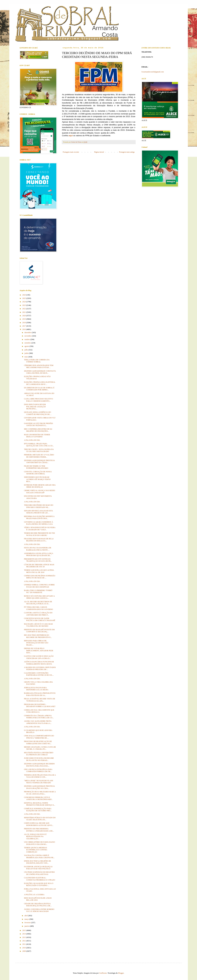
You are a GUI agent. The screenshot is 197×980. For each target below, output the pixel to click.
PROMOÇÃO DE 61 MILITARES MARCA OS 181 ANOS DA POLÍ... (40, 793)
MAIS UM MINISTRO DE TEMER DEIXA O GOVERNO (37, 436)
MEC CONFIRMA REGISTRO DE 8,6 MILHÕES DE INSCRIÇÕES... (38, 430)
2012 (24, 941)
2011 (24, 944)
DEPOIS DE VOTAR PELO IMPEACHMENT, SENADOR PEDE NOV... (39, 651)
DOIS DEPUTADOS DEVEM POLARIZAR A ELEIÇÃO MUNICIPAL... (35, 407)
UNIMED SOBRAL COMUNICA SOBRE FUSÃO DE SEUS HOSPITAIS (39, 586)
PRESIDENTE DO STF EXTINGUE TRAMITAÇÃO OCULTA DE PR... (38, 560)
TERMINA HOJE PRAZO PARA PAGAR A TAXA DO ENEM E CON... (40, 776)
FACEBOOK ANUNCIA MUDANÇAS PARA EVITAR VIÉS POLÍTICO (38, 868)
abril (26, 916)
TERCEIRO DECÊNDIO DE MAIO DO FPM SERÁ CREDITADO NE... (38, 506)
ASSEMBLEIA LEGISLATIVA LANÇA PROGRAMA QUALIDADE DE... (38, 554)
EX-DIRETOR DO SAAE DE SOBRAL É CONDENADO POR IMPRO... (39, 389)
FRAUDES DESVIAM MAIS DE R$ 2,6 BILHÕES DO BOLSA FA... (39, 540)
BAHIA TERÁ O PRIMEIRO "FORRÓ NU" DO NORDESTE (38, 591)
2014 (24, 934)
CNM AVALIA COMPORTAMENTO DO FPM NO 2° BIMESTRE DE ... (39, 737)
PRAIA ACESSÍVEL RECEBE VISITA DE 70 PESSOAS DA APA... (39, 700)
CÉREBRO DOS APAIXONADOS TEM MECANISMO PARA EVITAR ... (39, 366)
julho (26, 350)
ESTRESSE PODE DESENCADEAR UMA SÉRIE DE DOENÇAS (40, 486)
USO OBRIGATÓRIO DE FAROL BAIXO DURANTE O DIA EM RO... (39, 843)
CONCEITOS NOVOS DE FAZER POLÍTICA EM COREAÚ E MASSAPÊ (40, 619)
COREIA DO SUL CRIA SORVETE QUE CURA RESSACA (39, 711)
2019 (24, 319)
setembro (28, 343)
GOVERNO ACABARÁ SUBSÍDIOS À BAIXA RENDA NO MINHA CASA (38, 523)
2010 (24, 948)
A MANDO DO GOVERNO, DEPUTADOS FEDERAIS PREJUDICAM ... (40, 668)
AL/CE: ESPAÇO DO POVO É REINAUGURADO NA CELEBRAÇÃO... (35, 836)
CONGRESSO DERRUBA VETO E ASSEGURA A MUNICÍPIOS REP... (38, 798)
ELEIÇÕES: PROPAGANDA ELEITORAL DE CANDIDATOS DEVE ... (40, 383)
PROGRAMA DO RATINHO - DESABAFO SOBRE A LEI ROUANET (40, 705)
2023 (24, 305)
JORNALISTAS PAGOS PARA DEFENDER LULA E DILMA (36, 689)
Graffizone (103, 973)
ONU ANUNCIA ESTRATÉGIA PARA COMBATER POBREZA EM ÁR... (38, 770)
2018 (24, 323)
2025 (24, 298)
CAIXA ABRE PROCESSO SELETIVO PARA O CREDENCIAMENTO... (38, 400)
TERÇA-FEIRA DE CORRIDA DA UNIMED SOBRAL (37, 361)
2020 (24, 316)
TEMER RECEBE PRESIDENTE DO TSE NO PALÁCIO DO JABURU (39, 534)
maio (26, 357)
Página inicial (99, 152)
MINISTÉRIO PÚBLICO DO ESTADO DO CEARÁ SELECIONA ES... (40, 819)
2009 (24, 951)
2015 (24, 930)
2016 (24, 329)
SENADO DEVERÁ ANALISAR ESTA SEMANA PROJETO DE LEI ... (38, 512)
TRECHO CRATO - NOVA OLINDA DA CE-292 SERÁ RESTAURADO (39, 450)
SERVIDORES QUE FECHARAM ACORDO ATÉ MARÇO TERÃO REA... (37, 479)
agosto (27, 346)
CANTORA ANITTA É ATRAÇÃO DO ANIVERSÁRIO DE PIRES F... (38, 614)
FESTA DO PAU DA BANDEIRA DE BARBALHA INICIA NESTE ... (38, 549)
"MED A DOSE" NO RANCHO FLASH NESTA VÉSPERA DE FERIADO (38, 782)
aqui (71, 136)
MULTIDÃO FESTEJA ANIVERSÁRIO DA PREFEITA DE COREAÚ (39, 754)
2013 (24, 937)
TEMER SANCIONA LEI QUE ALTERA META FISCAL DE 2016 (39, 571)
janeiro (27, 926)
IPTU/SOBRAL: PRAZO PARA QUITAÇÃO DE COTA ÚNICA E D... (39, 445)
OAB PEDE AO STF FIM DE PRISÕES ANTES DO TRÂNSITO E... (38, 424)
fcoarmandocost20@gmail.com (153, 72)
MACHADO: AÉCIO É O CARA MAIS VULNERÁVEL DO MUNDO (38, 625)
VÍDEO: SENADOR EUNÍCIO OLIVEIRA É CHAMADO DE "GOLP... (40, 528)
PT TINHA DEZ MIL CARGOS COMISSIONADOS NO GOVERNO (38, 608)
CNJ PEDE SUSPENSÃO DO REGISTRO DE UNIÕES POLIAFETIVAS (39, 873)
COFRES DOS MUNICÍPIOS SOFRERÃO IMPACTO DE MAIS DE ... (40, 577)
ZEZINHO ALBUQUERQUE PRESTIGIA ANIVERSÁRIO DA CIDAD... (39, 461)
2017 (24, 326)
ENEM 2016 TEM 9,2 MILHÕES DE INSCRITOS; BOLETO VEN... (37, 862)
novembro (28, 336)
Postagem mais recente (71, 152)
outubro (27, 339)
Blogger (121, 973)
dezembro (28, 332)
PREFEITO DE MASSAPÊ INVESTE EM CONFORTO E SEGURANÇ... (39, 631)
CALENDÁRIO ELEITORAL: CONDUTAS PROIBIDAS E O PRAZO (39, 879)
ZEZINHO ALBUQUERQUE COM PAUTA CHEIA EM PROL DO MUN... (40, 372)
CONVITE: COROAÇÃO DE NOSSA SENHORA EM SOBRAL (38, 473)
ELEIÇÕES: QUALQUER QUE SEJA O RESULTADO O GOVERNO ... (39, 884)
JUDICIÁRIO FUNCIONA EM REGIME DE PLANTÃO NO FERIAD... (39, 759)
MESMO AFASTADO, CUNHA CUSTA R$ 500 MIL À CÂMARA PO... (40, 748)
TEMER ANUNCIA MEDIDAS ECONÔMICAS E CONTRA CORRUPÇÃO (35, 850)
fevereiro (28, 923)
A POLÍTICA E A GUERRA (34, 895)
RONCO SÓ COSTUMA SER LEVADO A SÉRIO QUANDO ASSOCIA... (39, 597)
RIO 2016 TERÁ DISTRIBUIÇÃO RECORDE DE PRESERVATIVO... (38, 636)
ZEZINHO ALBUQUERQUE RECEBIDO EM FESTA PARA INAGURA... (39, 765)
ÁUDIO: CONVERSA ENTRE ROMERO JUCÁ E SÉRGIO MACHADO (39, 910)
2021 (24, 312)
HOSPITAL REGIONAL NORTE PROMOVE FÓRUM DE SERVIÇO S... (39, 804)
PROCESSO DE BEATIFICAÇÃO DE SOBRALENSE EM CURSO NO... (38, 742)
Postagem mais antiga (127, 152)
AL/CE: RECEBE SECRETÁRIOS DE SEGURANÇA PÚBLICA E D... (38, 603)
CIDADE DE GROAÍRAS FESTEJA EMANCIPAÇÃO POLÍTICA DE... (38, 905)
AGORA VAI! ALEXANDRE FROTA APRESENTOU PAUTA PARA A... (38, 722)
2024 (24, 302)
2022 (24, 309)
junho (27, 353)
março (27, 919)
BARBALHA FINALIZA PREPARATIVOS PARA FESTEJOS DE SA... (40, 694)
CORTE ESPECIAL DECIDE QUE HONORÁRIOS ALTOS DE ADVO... (39, 824)
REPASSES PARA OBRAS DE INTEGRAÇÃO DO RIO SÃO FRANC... (36, 643)
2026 (24, 295)
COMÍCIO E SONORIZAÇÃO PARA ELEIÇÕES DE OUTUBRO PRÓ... (38, 810)
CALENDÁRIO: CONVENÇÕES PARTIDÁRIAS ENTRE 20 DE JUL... (39, 674)
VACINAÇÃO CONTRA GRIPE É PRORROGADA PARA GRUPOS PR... (39, 856)
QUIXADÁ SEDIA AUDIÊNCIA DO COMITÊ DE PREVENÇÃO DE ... (38, 413)
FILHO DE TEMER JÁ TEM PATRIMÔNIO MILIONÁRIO (36, 467)
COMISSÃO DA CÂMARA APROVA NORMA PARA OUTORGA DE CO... (39, 717)
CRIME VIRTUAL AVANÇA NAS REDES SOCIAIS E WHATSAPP (39, 491)
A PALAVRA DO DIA (32, 440)
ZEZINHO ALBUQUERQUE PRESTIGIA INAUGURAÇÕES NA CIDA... (39, 787)
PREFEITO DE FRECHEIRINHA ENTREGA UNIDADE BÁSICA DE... (39, 830)
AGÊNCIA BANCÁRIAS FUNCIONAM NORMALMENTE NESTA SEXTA (39, 663)
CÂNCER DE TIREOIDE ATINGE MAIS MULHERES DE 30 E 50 (39, 566)
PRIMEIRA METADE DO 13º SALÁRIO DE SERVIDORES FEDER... (39, 456)
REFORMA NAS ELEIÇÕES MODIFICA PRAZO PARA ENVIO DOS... (39, 517)
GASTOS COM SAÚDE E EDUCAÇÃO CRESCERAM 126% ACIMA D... (39, 657)
